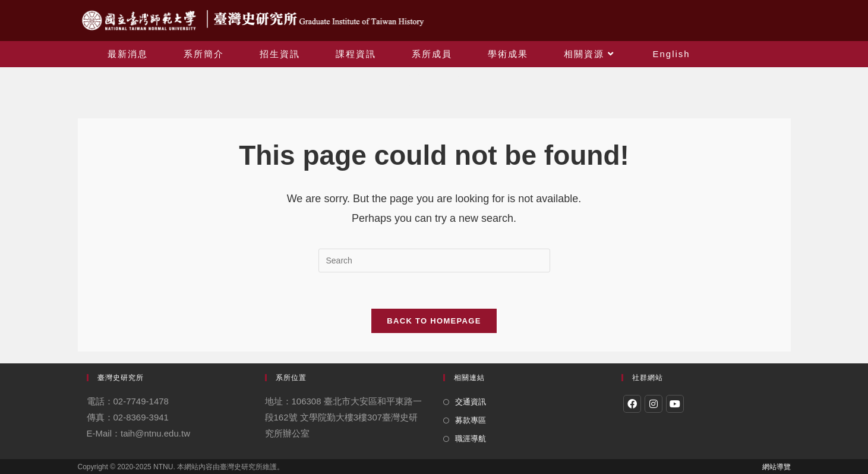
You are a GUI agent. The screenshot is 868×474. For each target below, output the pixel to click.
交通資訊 (471, 402)
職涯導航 (471, 439)
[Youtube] (675, 404)
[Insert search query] (434, 260)
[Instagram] (654, 404)
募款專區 (471, 420)
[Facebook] (632, 404)
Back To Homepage (434, 321)
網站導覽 (777, 467)
